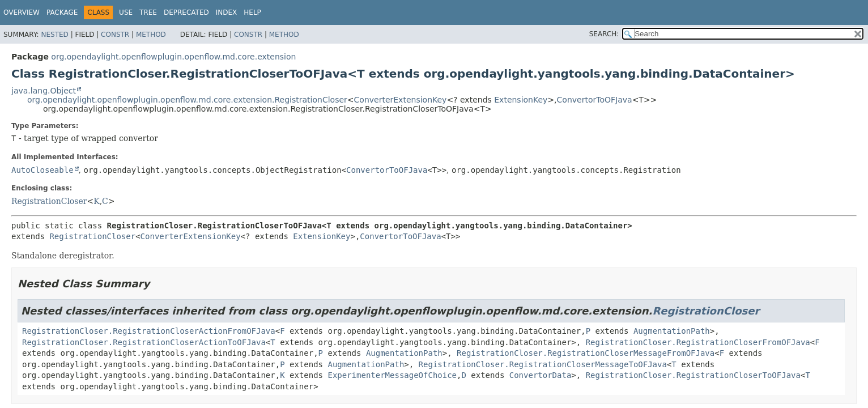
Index (227, 12)
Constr (115, 35)
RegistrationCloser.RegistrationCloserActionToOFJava (144, 342)
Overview (22, 12)
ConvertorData (541, 375)
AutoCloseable (42, 170)
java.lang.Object (44, 91)
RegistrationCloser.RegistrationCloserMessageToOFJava (543, 364)
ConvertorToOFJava (595, 100)
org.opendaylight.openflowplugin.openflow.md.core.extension (173, 57)
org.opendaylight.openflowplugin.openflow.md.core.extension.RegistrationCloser (187, 100)
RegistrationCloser (49, 201)
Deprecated (186, 12)
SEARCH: (604, 34)
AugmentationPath (672, 331)
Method (151, 35)
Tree (148, 12)
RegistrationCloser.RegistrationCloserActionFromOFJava (149, 331)
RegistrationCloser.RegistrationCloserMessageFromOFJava (586, 353)
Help (252, 12)
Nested (54, 35)
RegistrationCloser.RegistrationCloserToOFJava (693, 375)
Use (126, 12)
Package (62, 12)
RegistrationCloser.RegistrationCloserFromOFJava (698, 342)
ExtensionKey (521, 100)
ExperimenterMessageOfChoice (392, 375)
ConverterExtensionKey (401, 100)
